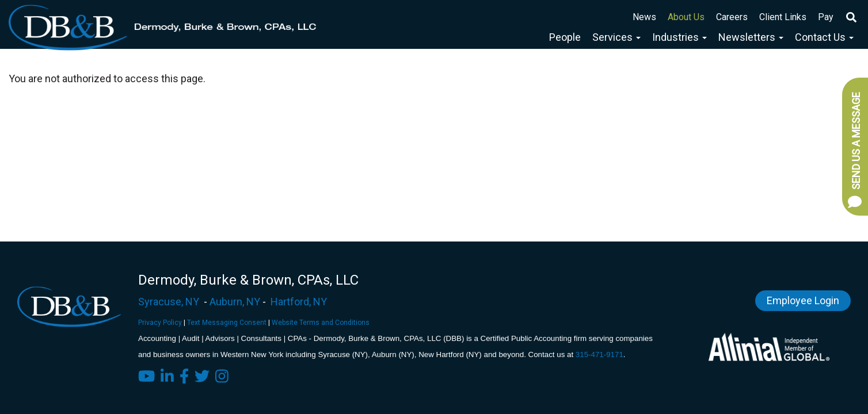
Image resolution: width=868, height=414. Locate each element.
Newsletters (751, 37)
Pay (826, 17)
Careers (732, 17)
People (565, 37)
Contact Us (824, 37)
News (644, 17)
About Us (686, 17)
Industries (679, 37)
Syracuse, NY (169, 302)
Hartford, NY (299, 302)
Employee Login (803, 300)
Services (616, 37)
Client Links (783, 17)
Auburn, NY (235, 302)
